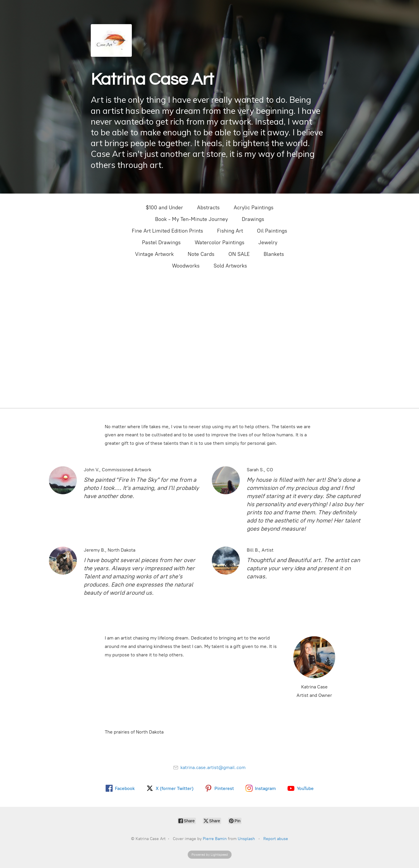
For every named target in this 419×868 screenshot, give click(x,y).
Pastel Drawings (161, 242)
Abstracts (208, 208)
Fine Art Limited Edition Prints (167, 231)
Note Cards (201, 254)
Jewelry (268, 242)
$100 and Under (164, 208)
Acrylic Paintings (254, 208)
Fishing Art (230, 231)
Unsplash (246, 839)
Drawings (253, 219)
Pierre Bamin (215, 839)
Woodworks (186, 266)
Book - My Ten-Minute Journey (191, 219)
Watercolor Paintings (220, 242)
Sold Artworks (230, 266)
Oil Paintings (272, 231)
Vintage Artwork (154, 254)
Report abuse (276, 839)
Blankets (274, 254)
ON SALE (239, 254)
